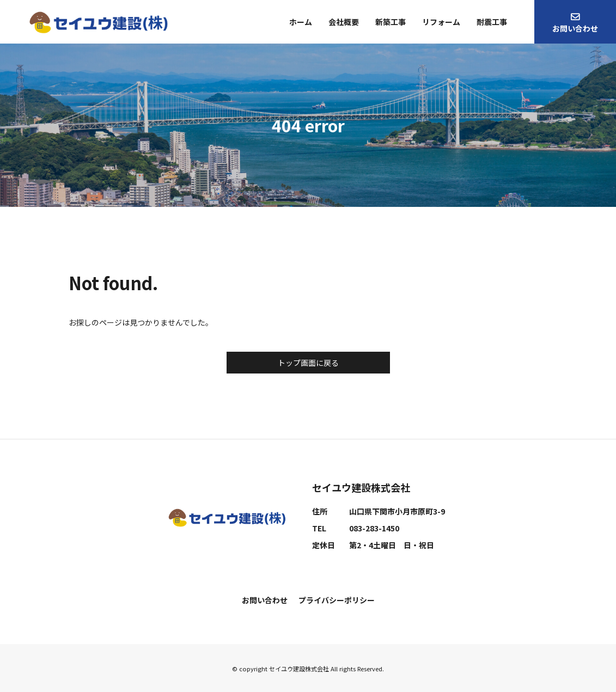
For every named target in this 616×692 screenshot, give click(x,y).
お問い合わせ (575, 28)
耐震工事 (492, 22)
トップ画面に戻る (308, 363)
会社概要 (344, 22)
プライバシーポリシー (337, 600)
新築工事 (391, 22)
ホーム (301, 22)
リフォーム (441, 22)
